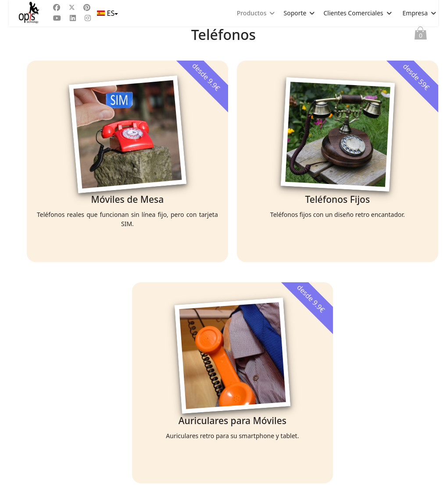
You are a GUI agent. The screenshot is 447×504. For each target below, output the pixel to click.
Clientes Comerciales (353, 13)
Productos (252, 13)
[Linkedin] (73, 18)
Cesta (421, 35)
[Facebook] (57, 7)
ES (107, 13)
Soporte (295, 13)
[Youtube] (57, 18)
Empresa (415, 13)
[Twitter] (72, 7)
